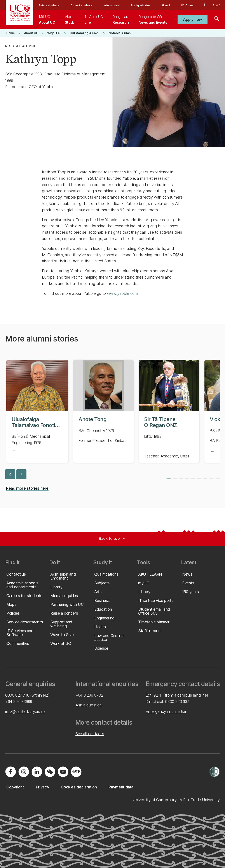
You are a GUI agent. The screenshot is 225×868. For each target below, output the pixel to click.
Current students (82, 5)
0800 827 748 (17, 695)
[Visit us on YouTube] (63, 772)
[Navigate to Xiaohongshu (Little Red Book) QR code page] (76, 772)
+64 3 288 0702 (89, 695)
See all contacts (90, 734)
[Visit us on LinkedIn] (37, 772)
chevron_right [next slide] (21, 474)
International (112, 5)
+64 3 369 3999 (19, 702)
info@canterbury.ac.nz (25, 711)
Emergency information (166, 711)
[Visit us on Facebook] (10, 772)
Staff (216, 5)
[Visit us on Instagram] (24, 772)
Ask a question (89, 705)
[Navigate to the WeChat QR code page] (50, 772)
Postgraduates (141, 5)
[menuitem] (47, 20)
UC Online (187, 5)
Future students (49, 5)
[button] (193, 20)
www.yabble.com (123, 293)
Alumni (166, 5)
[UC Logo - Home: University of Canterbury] (20, 13)
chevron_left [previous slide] (10, 474)
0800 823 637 (177, 702)
